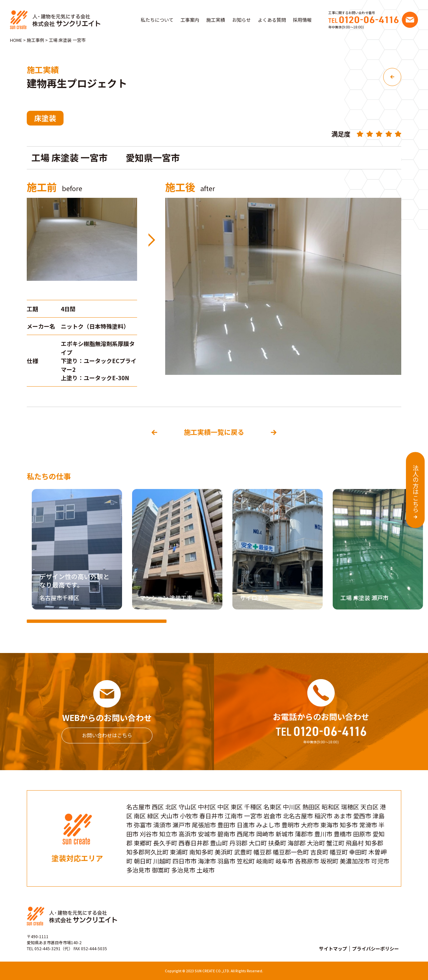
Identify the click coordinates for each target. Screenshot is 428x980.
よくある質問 (272, 20)
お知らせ (241, 20)
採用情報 (302, 20)
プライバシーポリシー (376, 949)
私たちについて (157, 20)
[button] (415, 551)
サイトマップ (333, 949)
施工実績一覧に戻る (214, 432)
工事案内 (190, 20)
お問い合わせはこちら (107, 735)
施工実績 (216, 20)
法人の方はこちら (416, 489)
